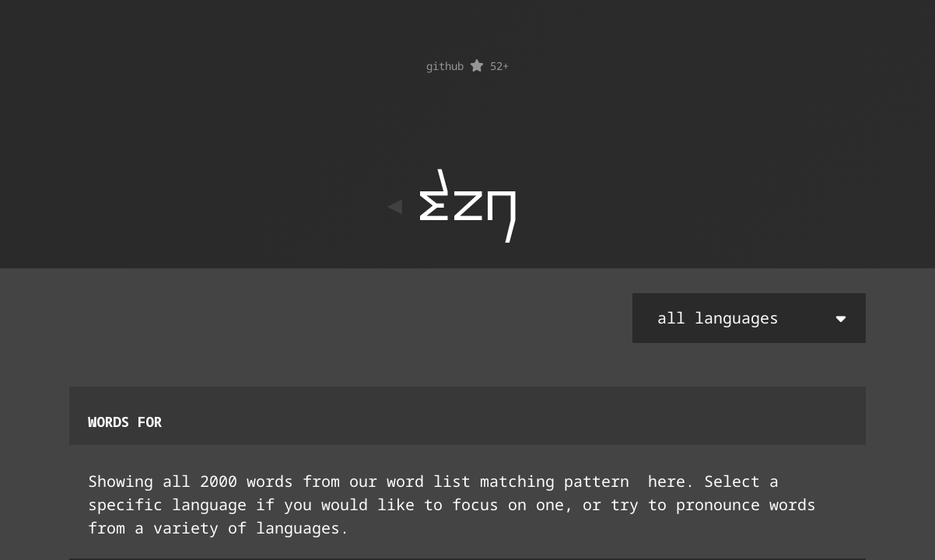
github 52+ (467, 66)
